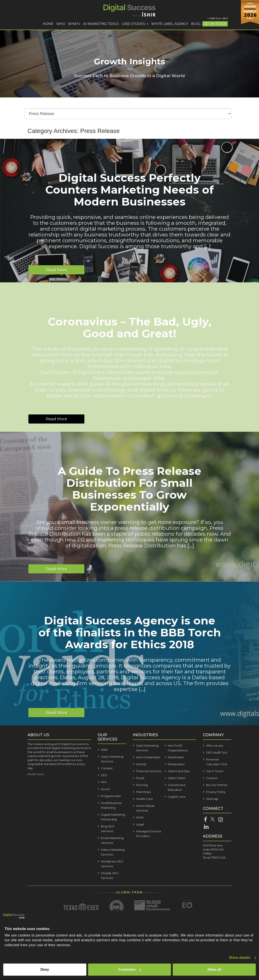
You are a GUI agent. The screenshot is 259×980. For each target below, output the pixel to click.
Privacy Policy (216, 792)
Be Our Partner (217, 785)
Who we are (215, 746)
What (74, 24)
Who (61, 24)
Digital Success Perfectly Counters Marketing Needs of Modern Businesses (129, 190)
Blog (196, 24)
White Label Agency (170, 24)
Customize (130, 969)
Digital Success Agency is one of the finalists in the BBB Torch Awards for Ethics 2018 (130, 633)
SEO (104, 775)
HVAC (140, 817)
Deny (45, 969)
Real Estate (176, 757)
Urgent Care (177, 797)
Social (105, 789)
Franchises (143, 792)
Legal (140, 824)
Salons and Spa (179, 771)
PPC (104, 782)
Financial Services (149, 771)
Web (104, 750)
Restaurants (176, 764)
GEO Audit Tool (217, 752)
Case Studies (135, 24)
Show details (240, 958)
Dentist (141, 764)
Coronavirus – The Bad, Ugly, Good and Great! (130, 328)
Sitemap (212, 799)
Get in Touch (215, 24)
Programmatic (111, 796)
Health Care (144, 799)
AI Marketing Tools (101, 24)
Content (107, 768)
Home (48, 24)
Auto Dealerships (148, 757)
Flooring (142, 785)
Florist (140, 778)
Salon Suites (177, 778)
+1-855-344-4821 (218, 18)
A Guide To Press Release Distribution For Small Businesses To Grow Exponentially (129, 489)
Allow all (214, 969)
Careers (212, 778)
